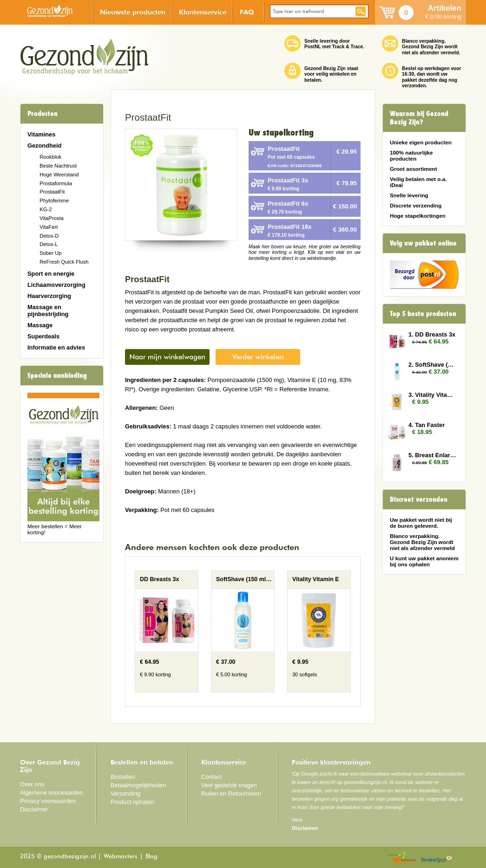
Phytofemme (54, 201)
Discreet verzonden (419, 499)
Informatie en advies (56, 347)
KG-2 (46, 209)
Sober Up (50, 253)
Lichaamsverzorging (56, 285)
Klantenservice (203, 12)
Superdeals (43, 336)
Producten (43, 114)
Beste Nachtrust (58, 166)
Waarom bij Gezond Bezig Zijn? (419, 118)
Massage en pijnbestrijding (48, 311)
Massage (40, 325)
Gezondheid (44, 146)
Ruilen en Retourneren (231, 794)
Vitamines (41, 134)
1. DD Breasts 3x (432, 334)
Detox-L (49, 244)
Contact (211, 777)
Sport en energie (51, 274)
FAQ (247, 12)
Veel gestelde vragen (229, 785)
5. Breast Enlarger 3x (433, 455)
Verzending (125, 794)
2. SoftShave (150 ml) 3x (433, 365)
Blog (151, 857)
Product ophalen (132, 802)
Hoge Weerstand (59, 175)
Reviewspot (437, 858)
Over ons (32, 784)
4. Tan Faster (427, 425)
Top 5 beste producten (423, 314)
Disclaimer (34, 809)
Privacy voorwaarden (48, 801)
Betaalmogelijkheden (138, 785)
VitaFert (49, 227)
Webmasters (121, 857)
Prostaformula (56, 183)
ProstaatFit (52, 192)
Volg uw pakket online (423, 243)
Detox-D (49, 236)
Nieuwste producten (133, 12)
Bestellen (123, 777)
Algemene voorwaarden (52, 793)
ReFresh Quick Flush (64, 262)
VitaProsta (52, 218)
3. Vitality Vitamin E (433, 395)
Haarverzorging (49, 296)
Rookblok (50, 157)
